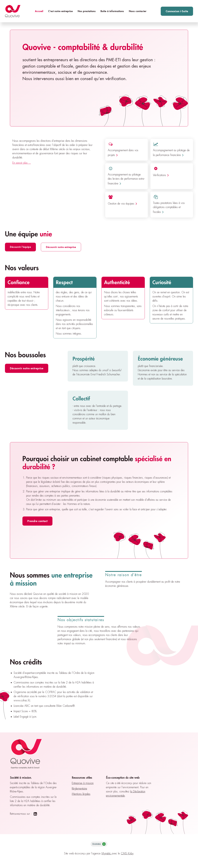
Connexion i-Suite (177, 11)
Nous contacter (138, 11)
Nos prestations (87, 11)
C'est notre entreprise (60, 11)
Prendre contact (37, 521)
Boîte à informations (112, 11)
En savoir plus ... (22, 163)
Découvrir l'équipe (20, 247)
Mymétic (107, 853)
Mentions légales (81, 794)
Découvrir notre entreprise (61, 247)
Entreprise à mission (83, 783)
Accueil (39, 11)
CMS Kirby (127, 853)
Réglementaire (79, 789)
